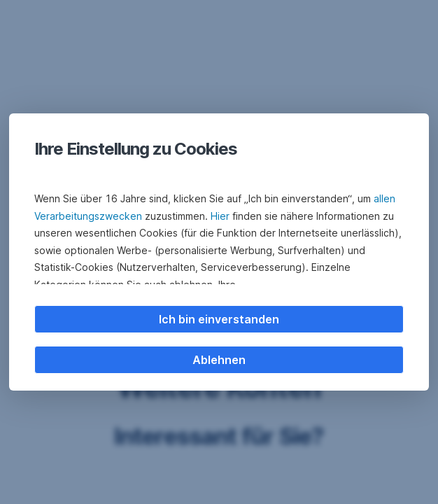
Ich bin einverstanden (219, 319)
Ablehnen (219, 360)
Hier (220, 216)
